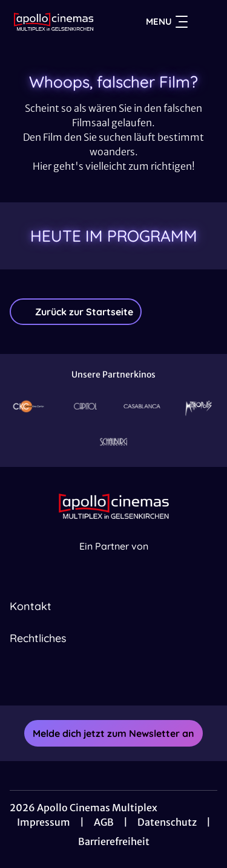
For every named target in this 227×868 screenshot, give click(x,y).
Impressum (44, 822)
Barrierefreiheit (114, 841)
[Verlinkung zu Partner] (28, 406)
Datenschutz (167, 822)
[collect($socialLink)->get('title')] (100, 679)
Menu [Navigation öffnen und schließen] (167, 22)
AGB (104, 822)
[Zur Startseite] (54, 22)
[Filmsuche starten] (205, 22)
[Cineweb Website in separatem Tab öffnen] (114, 559)
